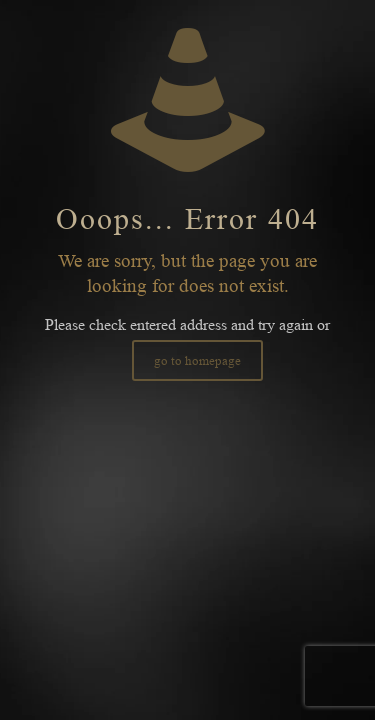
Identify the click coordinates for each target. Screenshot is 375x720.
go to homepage (197, 360)
